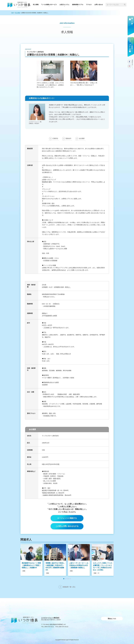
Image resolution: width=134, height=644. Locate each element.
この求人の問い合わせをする (67, 526)
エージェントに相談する (67, 518)
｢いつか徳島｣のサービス (49, 5)
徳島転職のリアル (78, 5)
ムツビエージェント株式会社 (50, 618)
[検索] (125, 5)
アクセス (89, 5)
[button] (64, 579)
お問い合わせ (99, 5)
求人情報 (36, 5)
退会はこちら (112, 619)
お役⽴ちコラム (64, 5)
